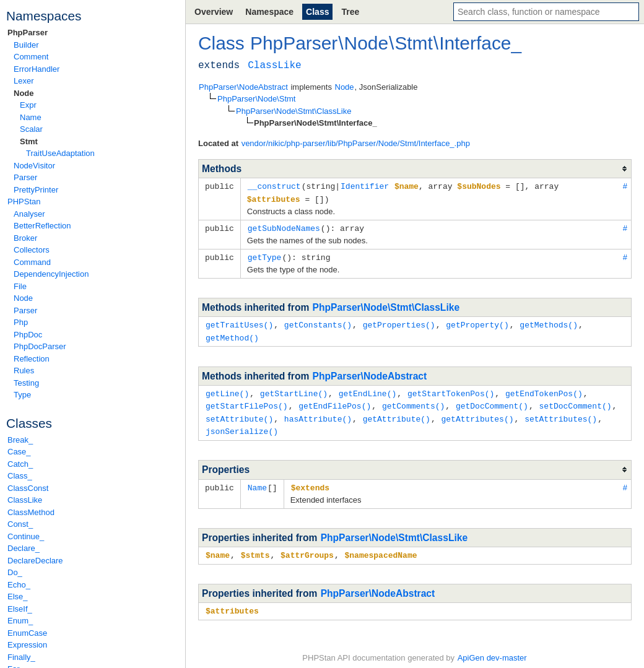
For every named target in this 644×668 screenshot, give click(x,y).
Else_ (18, 596)
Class (317, 12)
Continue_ (26, 536)
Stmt (29, 141)
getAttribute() (397, 414)
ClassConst (28, 488)
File (20, 286)
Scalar (31, 129)
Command (32, 262)
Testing (26, 383)
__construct (274, 186)
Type (22, 395)
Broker (25, 238)
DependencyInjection (51, 274)
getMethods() (549, 322)
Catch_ (20, 464)
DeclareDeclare (35, 561)
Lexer (24, 81)
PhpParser (28, 33)
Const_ (20, 524)
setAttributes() (561, 414)
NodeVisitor (34, 166)
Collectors (32, 250)
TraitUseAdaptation (60, 153)
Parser (25, 177)
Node (24, 93)
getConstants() (318, 322)
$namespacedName (381, 548)
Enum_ (20, 621)
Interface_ (480, 43)
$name (218, 548)
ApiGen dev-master (492, 650)
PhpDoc (28, 335)
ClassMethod (31, 512)
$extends (310, 481)
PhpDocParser (40, 346)
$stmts (255, 548)
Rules (24, 371)
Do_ (15, 572)
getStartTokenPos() (451, 389)
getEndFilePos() (335, 401)
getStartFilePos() (247, 401)
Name (31, 117)
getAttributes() (477, 414)
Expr (28, 105)
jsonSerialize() (242, 425)
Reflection (32, 359)
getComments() (413, 401)
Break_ (20, 440)
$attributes (232, 603)
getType (265, 255)
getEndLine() (368, 389)
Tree (350, 12)
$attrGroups (307, 548)
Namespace (269, 12)
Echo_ (19, 585)
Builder (26, 45)
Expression (27, 645)
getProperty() (477, 322)
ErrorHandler (37, 69)
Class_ (20, 476)
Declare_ (24, 548)
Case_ (19, 452)
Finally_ (21, 657)
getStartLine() (294, 389)
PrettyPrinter (36, 190)
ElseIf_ (20, 609)
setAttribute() (239, 414)
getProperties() (399, 322)
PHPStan (24, 202)
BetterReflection (42, 226)
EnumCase (27, 633)
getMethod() (232, 334)
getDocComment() (492, 401)
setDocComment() (575, 401)
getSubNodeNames (284, 227)
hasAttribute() (318, 414)
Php (21, 322)
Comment (31, 57)
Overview (214, 12)
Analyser (29, 214)
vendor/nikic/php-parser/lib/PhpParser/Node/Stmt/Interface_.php (356, 143)
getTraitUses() (239, 322)
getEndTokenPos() (544, 389)
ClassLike (25, 500)
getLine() (227, 389)
